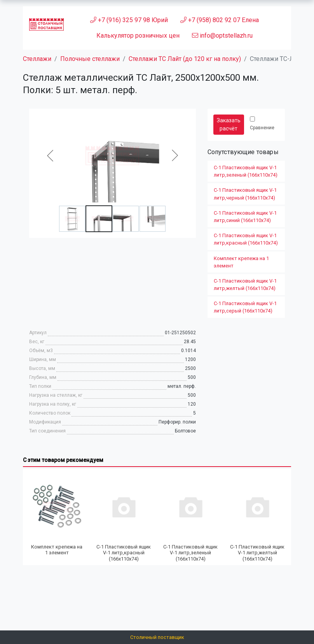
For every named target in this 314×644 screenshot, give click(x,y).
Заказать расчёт (229, 124)
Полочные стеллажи (90, 59)
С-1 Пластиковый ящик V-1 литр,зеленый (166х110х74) (246, 171)
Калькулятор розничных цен (138, 36)
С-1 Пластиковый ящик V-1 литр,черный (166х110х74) (245, 194)
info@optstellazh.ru (222, 36)
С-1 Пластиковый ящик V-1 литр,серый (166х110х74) (245, 307)
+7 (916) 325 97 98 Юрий (129, 20)
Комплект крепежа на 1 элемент (241, 262)
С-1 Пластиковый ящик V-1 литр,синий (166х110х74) (245, 217)
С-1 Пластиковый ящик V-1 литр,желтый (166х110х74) (245, 285)
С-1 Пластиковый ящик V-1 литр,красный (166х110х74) (246, 239)
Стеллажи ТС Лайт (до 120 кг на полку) (185, 59)
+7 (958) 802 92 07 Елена (220, 20)
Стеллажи (37, 59)
